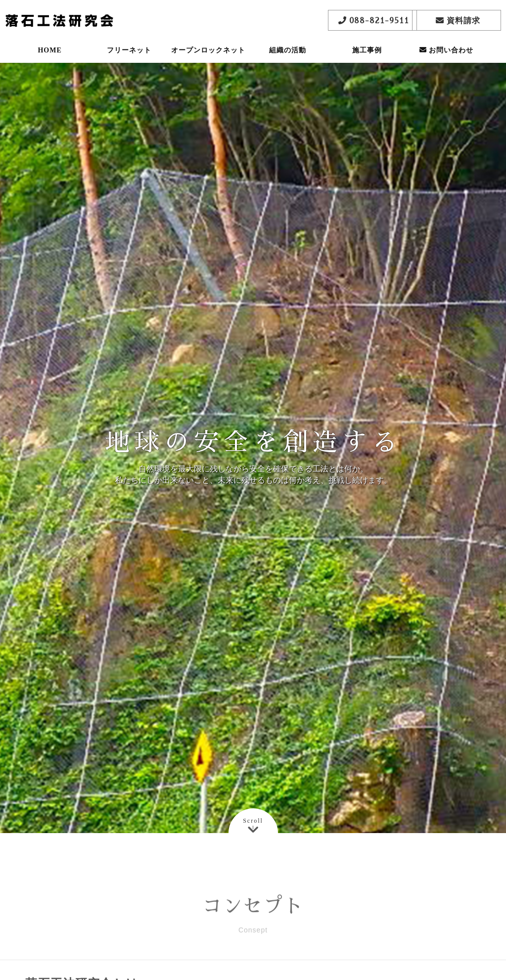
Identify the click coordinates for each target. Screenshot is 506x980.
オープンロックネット (208, 57)
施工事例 (367, 57)
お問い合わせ (447, 57)
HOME (49, 57)
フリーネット (129, 57)
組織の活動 (288, 57)
